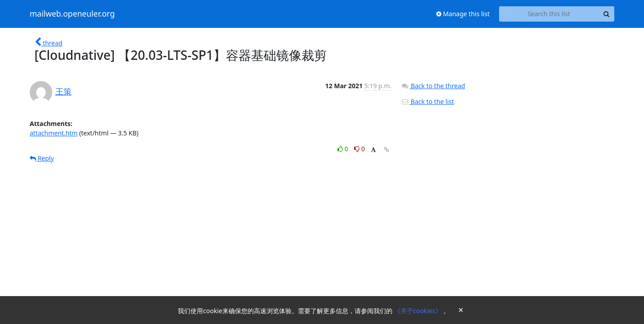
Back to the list (428, 101)
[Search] (606, 14)
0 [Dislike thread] (360, 149)
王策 (63, 91)
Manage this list (463, 14)
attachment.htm (54, 133)
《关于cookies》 (419, 311)
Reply (42, 158)
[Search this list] (549, 14)
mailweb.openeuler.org (72, 14)
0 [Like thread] (344, 149)
